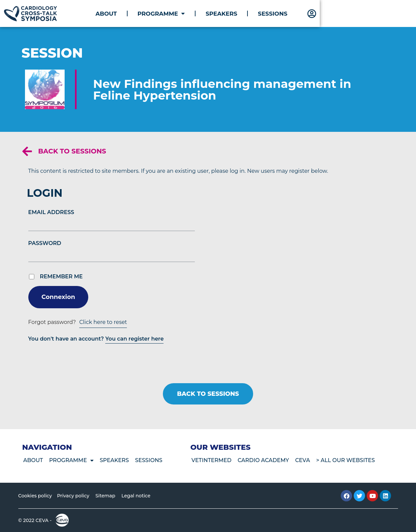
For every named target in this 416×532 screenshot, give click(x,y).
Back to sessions (72, 151)
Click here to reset (103, 322)
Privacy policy (74, 496)
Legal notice (139, 496)
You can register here (134, 339)
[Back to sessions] (27, 151)
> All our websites (349, 460)
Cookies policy (35, 496)
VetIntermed (212, 460)
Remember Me (61, 277)
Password (45, 243)
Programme (240, 13)
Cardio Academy (265, 460)
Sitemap (107, 496)
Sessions (351, 14)
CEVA (306, 460)
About (184, 14)
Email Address (51, 212)
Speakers (300, 14)
